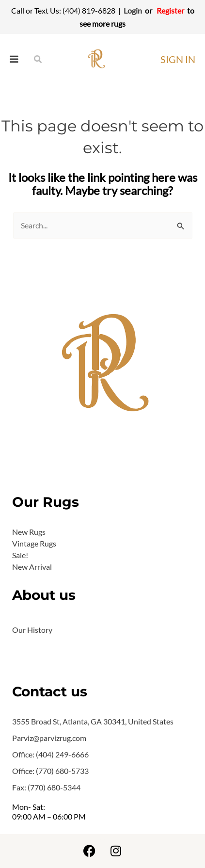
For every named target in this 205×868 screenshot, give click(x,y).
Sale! (20, 555)
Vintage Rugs (34, 543)
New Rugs (29, 532)
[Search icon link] (38, 59)
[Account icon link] (178, 59)
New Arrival (32, 567)
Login (133, 10)
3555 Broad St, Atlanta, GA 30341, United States (93, 721)
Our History (32, 630)
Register (170, 10)
